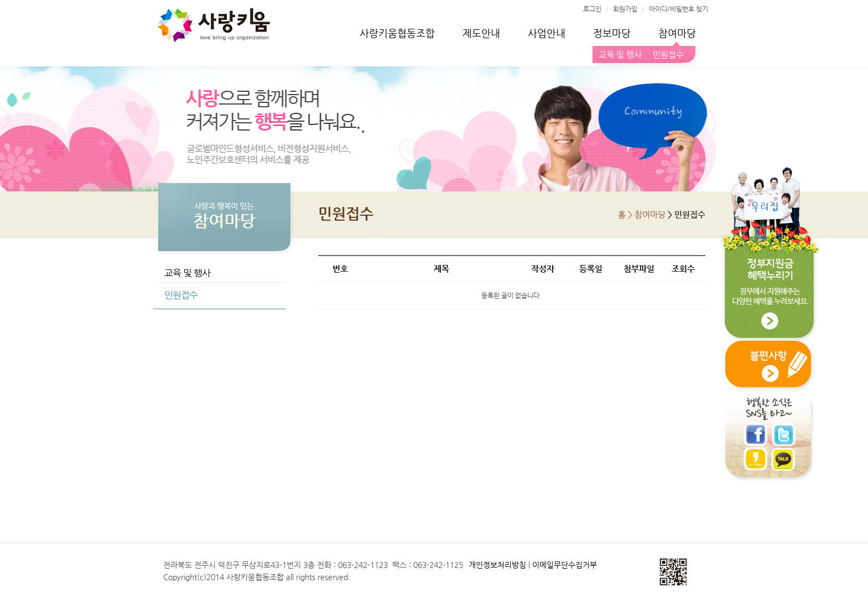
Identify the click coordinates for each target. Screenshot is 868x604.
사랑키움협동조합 (397, 33)
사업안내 (547, 33)
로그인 (592, 9)
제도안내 (481, 33)
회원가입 (625, 9)
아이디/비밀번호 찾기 (679, 9)
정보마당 (612, 33)
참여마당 (677, 33)
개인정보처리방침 (497, 565)
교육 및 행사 (620, 54)
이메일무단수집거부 (565, 565)
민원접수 (666, 54)
